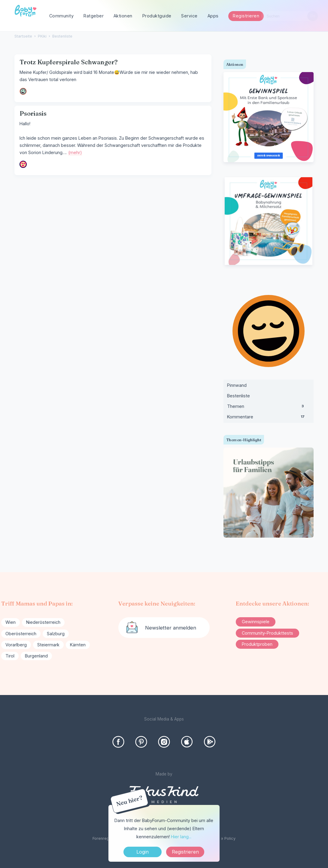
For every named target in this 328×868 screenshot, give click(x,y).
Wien (11, 622)
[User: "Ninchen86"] (23, 164)
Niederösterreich (43, 622)
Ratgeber (94, 16)
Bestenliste (238, 396)
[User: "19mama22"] (23, 91)
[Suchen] (313, 16)
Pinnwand (237, 385)
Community (62, 16)
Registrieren (246, 16)
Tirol (10, 656)
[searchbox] (290, 16)
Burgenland (36, 656)
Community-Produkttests (267, 633)
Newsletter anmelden (171, 628)
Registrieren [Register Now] (185, 852)
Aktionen (123, 16)
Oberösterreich (21, 634)
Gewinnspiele (256, 622)
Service (189, 16)
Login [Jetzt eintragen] (143, 852)
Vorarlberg (16, 645)
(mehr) (75, 152)
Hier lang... (181, 837)
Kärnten (78, 645)
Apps (213, 16)
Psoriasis (33, 113)
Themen (269, 408)
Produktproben (257, 644)
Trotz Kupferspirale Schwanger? (69, 62)
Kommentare (269, 418)
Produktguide (157, 16)
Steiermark (48, 645)
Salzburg (56, 634)
